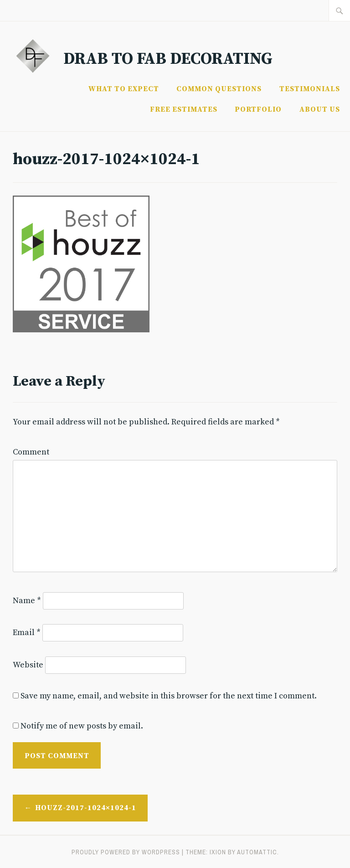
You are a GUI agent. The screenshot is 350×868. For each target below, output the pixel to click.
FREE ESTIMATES (184, 109)
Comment (31, 452)
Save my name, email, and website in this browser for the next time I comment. (169, 696)
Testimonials (310, 89)
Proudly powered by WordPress (126, 852)
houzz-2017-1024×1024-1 (86, 808)
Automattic (257, 852)
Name (27, 601)
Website (28, 665)
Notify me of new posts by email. (82, 726)
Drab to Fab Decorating (168, 59)
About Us (320, 109)
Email (27, 633)
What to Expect (124, 89)
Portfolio (258, 109)
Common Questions (219, 89)
